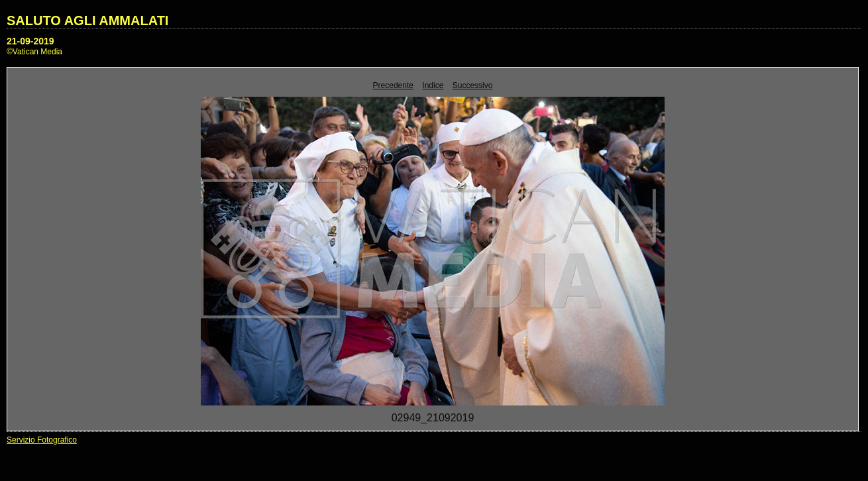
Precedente (393, 85)
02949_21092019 (433, 418)
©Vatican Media (34, 52)
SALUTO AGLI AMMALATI (87, 21)
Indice (433, 85)
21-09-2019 (30, 41)
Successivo (473, 85)
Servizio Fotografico (42, 440)
